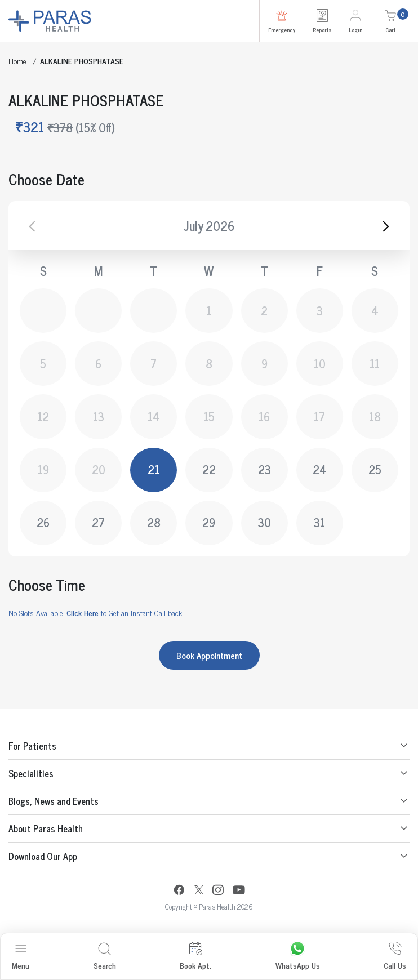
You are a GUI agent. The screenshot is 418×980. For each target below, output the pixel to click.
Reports (322, 21)
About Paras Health (46, 828)
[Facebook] (179, 891)
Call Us (395, 957)
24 (320, 469)
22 (209, 469)
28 (154, 522)
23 (264, 469)
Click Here (83, 612)
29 (209, 522)
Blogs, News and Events (54, 801)
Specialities (31, 773)
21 (154, 469)
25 (375, 469)
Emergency (282, 21)
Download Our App (43, 856)
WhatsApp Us (298, 957)
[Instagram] (218, 891)
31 (319, 522)
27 (98, 522)
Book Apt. (195, 957)
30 (264, 522)
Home (17, 61)
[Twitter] (199, 891)
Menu (21, 957)
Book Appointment (209, 655)
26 (43, 522)
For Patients (32, 746)
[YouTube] (239, 891)
